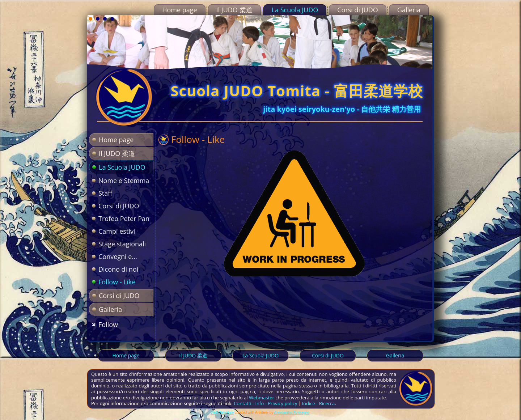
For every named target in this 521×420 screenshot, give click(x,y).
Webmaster (262, 398)
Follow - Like (117, 282)
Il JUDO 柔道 (234, 10)
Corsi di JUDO (358, 10)
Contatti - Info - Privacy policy (265, 403)
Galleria (409, 10)
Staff (105, 193)
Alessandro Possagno (292, 413)
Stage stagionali (122, 244)
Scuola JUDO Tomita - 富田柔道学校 (296, 91)
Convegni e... (118, 256)
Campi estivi (117, 231)
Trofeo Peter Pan (124, 219)
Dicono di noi (118, 269)
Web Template (222, 413)
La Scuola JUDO (295, 10)
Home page (179, 10)
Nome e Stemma (124, 181)
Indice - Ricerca (318, 403)
